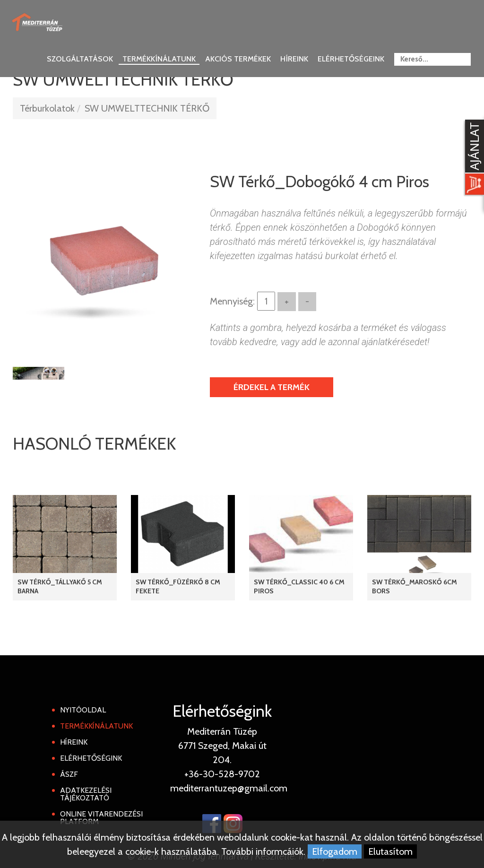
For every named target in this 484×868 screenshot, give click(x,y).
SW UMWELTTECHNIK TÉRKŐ (147, 108)
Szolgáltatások (80, 59)
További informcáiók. (263, 851)
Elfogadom (335, 851)
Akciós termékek (238, 59)
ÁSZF (69, 774)
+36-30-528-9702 (222, 774)
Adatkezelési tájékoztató (86, 794)
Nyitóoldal (83, 710)
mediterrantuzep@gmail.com (229, 788)
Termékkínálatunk (159, 59)
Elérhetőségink (91, 758)
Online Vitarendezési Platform (101, 818)
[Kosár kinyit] (473, 158)
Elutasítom (390, 851)
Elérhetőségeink (351, 59)
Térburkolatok (47, 108)
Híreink (294, 59)
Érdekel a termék (272, 387)
